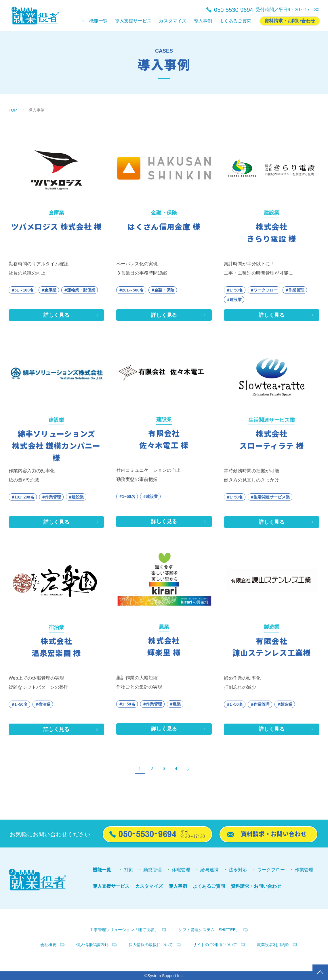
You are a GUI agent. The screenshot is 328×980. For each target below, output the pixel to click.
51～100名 (24, 290)
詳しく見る (56, 315)
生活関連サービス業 (272, 497)
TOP (13, 110)
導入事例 (178, 886)
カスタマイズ (149, 886)
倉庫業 (50, 290)
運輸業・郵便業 (81, 290)
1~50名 (236, 290)
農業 (177, 704)
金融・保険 (164, 290)
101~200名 (24, 497)
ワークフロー (266, 290)
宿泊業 (44, 704)
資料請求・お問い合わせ (256, 886)
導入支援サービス (111, 886)
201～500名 (133, 290)
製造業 (286, 704)
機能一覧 (102, 870)
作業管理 (296, 290)
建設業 (236, 300)
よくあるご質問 (209, 886)
